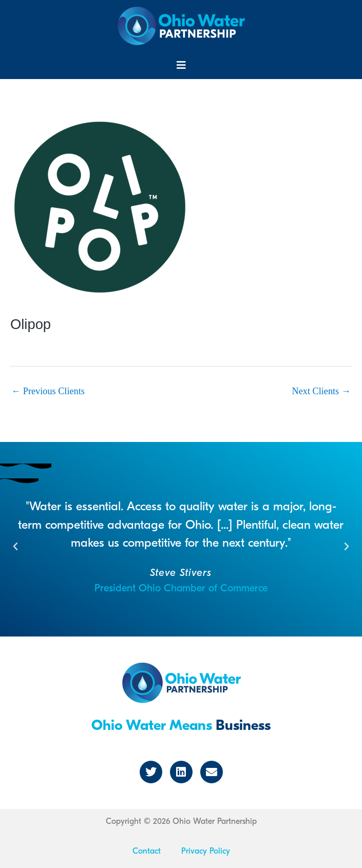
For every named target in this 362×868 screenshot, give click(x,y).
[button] (181, 65)
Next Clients (321, 391)
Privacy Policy (206, 851)
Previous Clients (48, 391)
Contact (147, 851)
